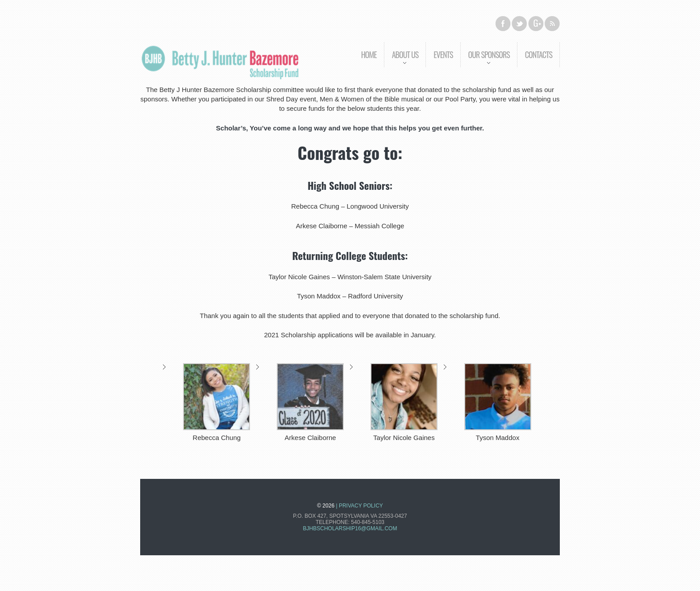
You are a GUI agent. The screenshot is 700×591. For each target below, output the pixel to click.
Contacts (539, 54)
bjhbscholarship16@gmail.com (350, 528)
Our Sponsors (485, 61)
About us (401, 61)
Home (369, 54)
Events (443, 54)
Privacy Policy (361, 506)
